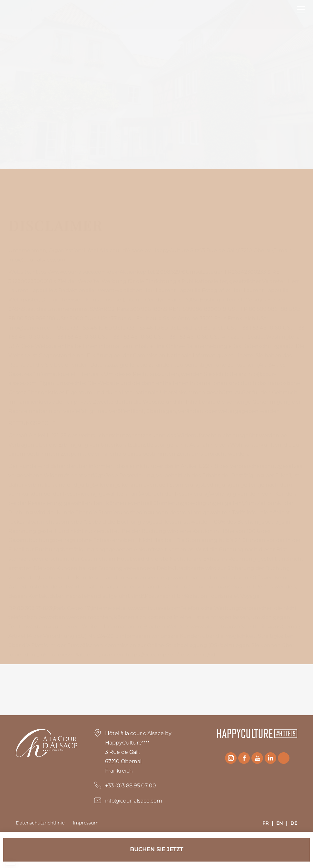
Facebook (244, 758)
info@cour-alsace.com (134, 801)
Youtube (257, 758)
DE (294, 824)
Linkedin (270, 758)
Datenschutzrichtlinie (40, 823)
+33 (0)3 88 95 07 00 (131, 786)
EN (279, 824)
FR (265, 824)
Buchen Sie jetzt (156, 850)
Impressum (86, 823)
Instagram (231, 758)
